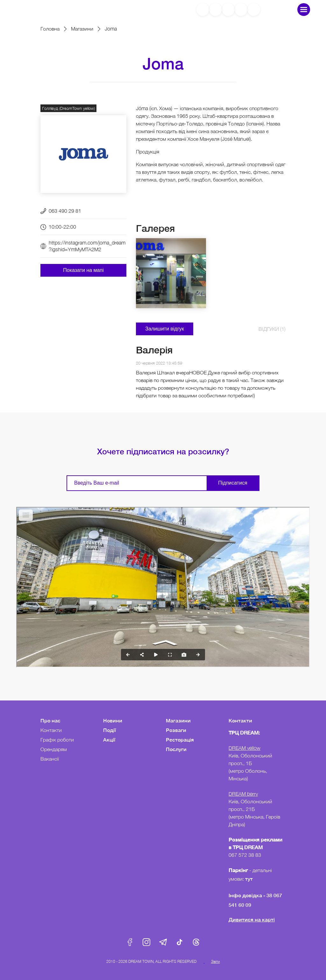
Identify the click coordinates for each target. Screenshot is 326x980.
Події (110, 730)
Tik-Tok (180, 942)
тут (250, 879)
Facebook (130, 942)
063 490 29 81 (65, 211)
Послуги (176, 749)
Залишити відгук (165, 329)
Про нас (50, 720)
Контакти (51, 730)
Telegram (163, 942)
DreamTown (43, 9)
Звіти (216, 961)
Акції (109, 739)
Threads (196, 942)
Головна (50, 29)
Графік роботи (57, 740)
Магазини (82, 29)
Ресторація (180, 739)
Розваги (176, 730)
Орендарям (54, 749)
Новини (113, 720)
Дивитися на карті (252, 919)
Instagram (146, 942)
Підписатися (233, 483)
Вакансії (50, 759)
